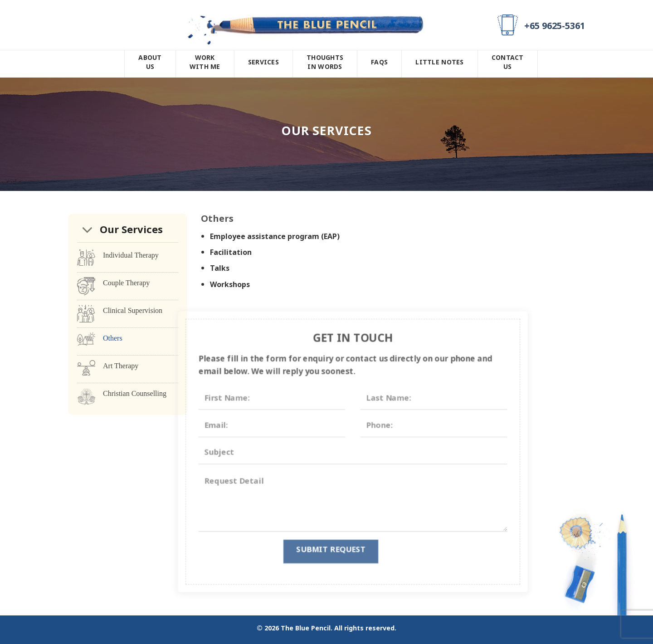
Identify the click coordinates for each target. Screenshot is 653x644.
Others (113, 338)
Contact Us (508, 64)
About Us (150, 64)
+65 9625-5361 (555, 28)
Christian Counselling (135, 393)
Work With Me (205, 64)
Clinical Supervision (133, 310)
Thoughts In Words (325, 64)
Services (263, 64)
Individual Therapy (131, 255)
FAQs (379, 64)
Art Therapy (121, 366)
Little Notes (439, 64)
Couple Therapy (126, 283)
